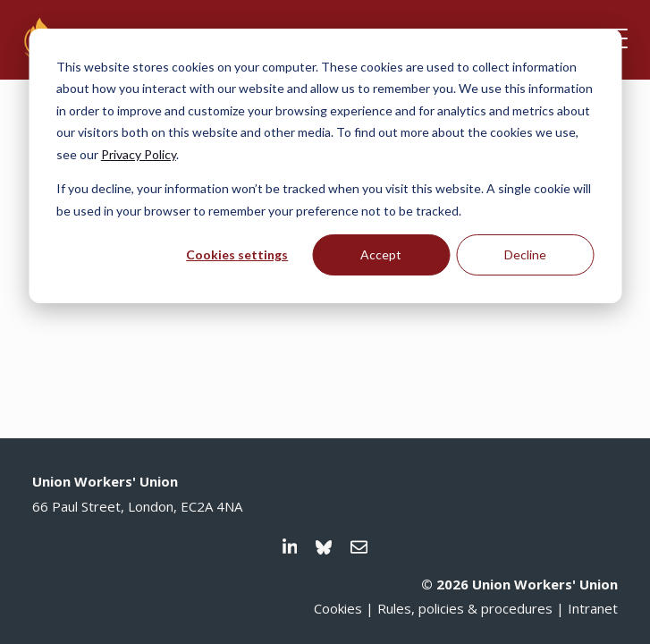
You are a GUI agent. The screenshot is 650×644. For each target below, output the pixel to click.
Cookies (338, 608)
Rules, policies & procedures (465, 608)
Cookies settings (237, 254)
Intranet (593, 608)
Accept (381, 254)
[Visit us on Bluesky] (324, 547)
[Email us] (359, 547)
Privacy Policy (139, 154)
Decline (525, 254)
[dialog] (325, 166)
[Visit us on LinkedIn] (290, 547)
